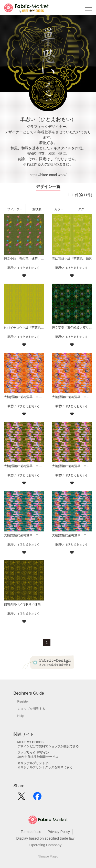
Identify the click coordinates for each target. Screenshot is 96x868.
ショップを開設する (31, 709)
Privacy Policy (59, 832)
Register (23, 702)
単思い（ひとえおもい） (24, 268)
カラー (59, 209)
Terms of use (31, 832)
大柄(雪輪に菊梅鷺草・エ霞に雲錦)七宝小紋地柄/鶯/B (24, 466)
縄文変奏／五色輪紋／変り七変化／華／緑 (72, 328)
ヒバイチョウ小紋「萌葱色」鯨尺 (24, 328)
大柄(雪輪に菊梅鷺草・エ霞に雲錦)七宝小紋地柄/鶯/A (72, 466)
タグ (81, 209)
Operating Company (45, 845)
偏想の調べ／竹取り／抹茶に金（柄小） (24, 604)
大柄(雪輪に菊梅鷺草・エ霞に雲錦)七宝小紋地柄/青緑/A (72, 535)
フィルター (15, 209)
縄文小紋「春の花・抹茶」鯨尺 (24, 259)
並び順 (37, 209)
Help (21, 716)
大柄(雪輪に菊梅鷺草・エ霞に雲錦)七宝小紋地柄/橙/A (72, 397)
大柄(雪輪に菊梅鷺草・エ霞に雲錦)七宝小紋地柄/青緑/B (24, 535)
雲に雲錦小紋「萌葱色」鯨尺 (72, 259)
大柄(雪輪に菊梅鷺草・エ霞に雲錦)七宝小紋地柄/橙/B (24, 397)
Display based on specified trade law (45, 838)
